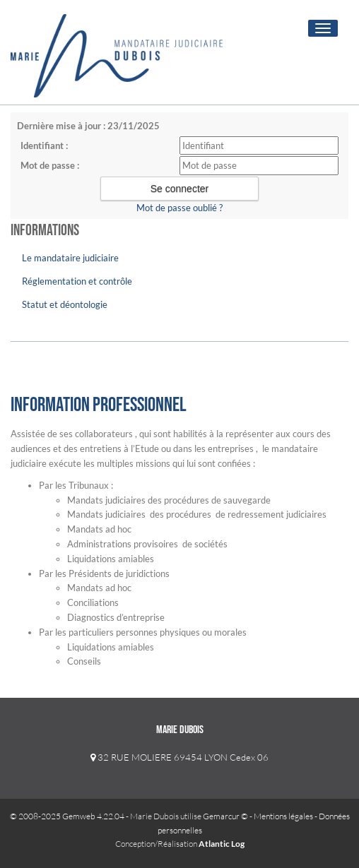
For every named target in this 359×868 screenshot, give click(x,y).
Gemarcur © (225, 816)
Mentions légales (283, 816)
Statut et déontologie (65, 304)
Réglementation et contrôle (77, 281)
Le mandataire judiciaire (70, 258)
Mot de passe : (50, 165)
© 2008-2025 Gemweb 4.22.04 (67, 816)
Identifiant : (44, 145)
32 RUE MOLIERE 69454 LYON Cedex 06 (179, 757)
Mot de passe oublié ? (179, 208)
